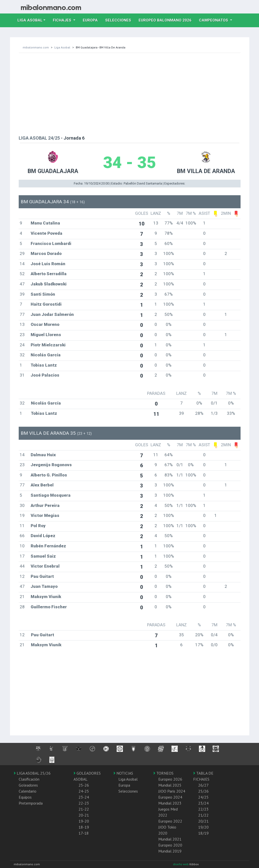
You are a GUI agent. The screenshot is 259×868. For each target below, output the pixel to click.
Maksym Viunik (46, 597)
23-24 (84, 797)
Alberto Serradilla (49, 274)
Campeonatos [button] (214, 20)
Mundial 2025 (170, 785)
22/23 (203, 809)
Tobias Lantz (44, 365)
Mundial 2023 (170, 803)
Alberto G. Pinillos (49, 475)
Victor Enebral (45, 566)
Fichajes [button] (63, 20)
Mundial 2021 (170, 839)
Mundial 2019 (170, 851)
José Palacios (45, 375)
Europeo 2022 (170, 821)
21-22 (84, 809)
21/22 (203, 815)
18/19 (203, 833)
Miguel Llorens (46, 335)
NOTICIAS (123, 773)
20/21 (203, 821)
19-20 (84, 821)
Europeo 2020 (170, 845)
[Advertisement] (130, 93)
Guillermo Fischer (49, 607)
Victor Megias (45, 515)
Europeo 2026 (170, 779)
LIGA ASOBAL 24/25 (39, 138)
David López (43, 536)
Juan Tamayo (44, 586)
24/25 (203, 797)
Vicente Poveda (46, 233)
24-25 (84, 791)
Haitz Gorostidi (46, 304)
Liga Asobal (62, 47)
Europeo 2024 (170, 797)
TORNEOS (163, 773)
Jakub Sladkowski (49, 284)
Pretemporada (31, 803)
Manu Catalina (45, 223)
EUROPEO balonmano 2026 (167, 20)
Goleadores (28, 785)
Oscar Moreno (45, 324)
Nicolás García (46, 355)
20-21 (84, 815)
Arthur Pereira (45, 505)
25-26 (84, 785)
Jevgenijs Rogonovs (51, 465)
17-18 (84, 833)
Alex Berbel (42, 485)
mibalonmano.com (36, 47)
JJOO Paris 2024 (172, 791)
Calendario (28, 791)
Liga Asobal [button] (30, 20)
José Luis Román (48, 264)
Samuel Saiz (43, 556)
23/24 (203, 803)
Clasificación (29, 779)
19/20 (203, 827)
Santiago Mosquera (51, 495)
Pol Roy (38, 526)
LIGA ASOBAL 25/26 (32, 773)
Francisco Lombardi (51, 243)
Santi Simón (43, 294)
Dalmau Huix (43, 455)
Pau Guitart (42, 576)
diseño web (181, 864)
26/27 (203, 785)
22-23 (84, 803)
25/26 (203, 791)
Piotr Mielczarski (48, 345)
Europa (92, 20)
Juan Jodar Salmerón (52, 314)
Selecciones (120, 20)
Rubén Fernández (48, 546)
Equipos (25, 797)
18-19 (84, 827)
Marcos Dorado (46, 253)
